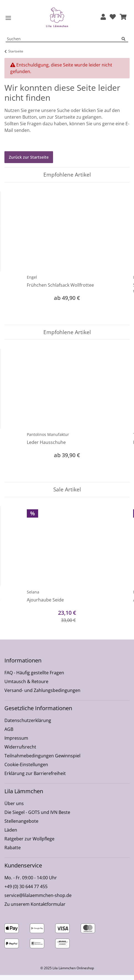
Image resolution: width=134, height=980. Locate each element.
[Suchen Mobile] (64, 44)
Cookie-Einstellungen (26, 769)
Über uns (14, 808)
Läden (11, 835)
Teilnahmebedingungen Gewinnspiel (42, 761)
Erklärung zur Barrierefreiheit (35, 778)
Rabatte (13, 853)
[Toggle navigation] (8, 21)
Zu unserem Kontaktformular (35, 909)
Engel (32, 282)
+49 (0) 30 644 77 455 (26, 891)
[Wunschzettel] (113, 20)
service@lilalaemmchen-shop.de (38, 900)
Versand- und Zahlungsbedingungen (42, 695)
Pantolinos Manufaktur (48, 439)
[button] (103, 20)
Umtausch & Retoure (26, 686)
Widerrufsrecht (20, 752)
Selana (33, 597)
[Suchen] (125, 44)
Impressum (16, 743)
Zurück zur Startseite (29, 162)
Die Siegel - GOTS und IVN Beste (37, 817)
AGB (9, 734)
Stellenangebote (21, 826)
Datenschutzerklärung (28, 725)
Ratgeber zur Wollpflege (29, 844)
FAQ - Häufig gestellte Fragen (34, 678)
